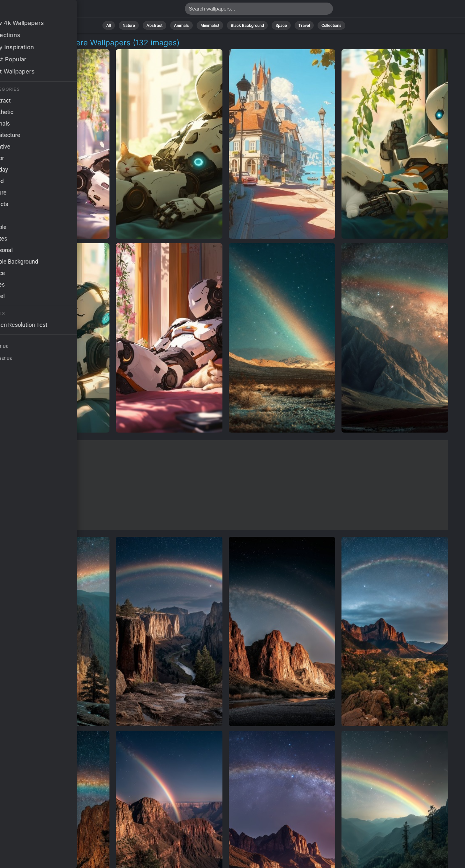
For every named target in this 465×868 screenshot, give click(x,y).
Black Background (247, 25)
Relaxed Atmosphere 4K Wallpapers (38, 10)
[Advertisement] (225, 485)
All (109, 25)
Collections (331, 25)
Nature (129, 25)
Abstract (154, 25)
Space (281, 25)
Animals (181, 25)
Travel (304, 25)
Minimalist (210, 25)
